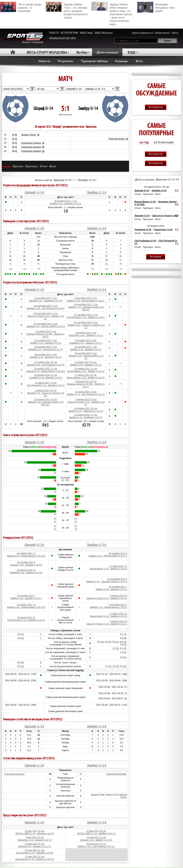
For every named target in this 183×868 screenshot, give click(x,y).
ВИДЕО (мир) (86, 33)
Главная (13, 52)
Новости (44, 61)
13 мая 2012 (31, 844)
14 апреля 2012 (42, 399)
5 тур (54, 331)
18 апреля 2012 (42, 375)
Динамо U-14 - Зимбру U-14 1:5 (96, 840)
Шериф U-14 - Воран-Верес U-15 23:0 (46, 371)
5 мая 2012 (31, 837)
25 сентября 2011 (42, 324)
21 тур (103, 837)
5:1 (177, 190)
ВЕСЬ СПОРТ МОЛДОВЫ (47, 52)
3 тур (55, 314)
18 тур (166, 187)
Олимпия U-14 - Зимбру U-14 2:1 (86, 343)
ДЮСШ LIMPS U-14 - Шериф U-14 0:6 (34, 834)
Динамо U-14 (142, 216)
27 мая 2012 (31, 857)
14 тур (53, 390)
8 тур (54, 347)
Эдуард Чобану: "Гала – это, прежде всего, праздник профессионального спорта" (67, 10)
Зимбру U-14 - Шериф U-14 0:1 (66, 204)
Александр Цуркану (31, 143)
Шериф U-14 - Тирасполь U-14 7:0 (46, 349)
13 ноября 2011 (42, 369)
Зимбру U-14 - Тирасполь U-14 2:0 (86, 411)
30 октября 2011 (42, 355)
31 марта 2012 (82, 392)
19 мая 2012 (93, 837)
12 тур (54, 375)
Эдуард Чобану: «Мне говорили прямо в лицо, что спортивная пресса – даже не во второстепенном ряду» (112, 14)
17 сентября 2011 (83, 315)
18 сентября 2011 (42, 314)
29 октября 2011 (83, 353)
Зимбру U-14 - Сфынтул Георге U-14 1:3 (86, 326)
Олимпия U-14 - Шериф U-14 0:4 (46, 378)
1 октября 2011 (42, 331)
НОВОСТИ (54, 33)
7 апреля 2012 (82, 399)
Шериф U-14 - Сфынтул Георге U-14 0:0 (46, 394)
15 (126, 596)
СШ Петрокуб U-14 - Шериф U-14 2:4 (46, 385)
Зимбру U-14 (88, 109)
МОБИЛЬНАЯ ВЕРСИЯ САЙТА (63, 38)
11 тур (54, 369)
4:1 (177, 229)
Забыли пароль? (162, 33)
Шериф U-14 (43, 109)
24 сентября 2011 (83, 322)
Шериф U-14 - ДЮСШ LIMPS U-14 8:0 (46, 326)
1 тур (54, 298)
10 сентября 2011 (42, 306)
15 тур (93, 399)
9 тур (54, 355)
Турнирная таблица (94, 61)
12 (34, 570)
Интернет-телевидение (25, 38)
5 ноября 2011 (82, 362)
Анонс (7, 166)
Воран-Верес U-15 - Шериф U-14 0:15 (35, 859)
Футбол (82, 52)
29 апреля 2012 (156, 226)
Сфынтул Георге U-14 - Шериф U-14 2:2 (46, 317)
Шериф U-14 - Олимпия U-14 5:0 (46, 301)
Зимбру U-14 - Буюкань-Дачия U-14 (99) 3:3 (86, 308)
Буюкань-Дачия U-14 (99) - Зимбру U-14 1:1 (86, 385)
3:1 (177, 243)
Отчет (44, 166)
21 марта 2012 (42, 383)
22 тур (103, 844)
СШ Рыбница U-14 (145, 241)
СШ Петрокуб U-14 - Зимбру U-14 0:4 (86, 317)
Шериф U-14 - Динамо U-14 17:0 (35, 846)
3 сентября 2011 (43, 298)
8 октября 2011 (83, 340)
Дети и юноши (107, 52)
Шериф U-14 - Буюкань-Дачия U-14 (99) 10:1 (46, 403)
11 (34, 553)
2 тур (55, 306)
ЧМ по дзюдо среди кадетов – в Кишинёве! (21, 7)
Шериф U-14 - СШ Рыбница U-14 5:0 (46, 365)
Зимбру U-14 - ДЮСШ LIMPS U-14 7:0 (86, 357)
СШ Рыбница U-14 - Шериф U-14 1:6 (35, 853)
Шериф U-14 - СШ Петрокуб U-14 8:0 (46, 308)
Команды (122, 61)
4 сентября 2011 (83, 298)
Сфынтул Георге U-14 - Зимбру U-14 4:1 (86, 403)
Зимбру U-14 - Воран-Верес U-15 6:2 (86, 301)
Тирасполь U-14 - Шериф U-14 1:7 (34, 840)
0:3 (177, 215)
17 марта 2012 (82, 375)
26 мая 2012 (93, 844)
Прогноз (18, 166)
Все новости (156, 107)
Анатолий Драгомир (116, 774)
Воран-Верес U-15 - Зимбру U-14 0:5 (86, 378)
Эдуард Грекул (29, 135)
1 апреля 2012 (42, 390)
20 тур (103, 831)
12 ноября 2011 (82, 369)
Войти (175, 33)
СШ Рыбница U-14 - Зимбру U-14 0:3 (86, 371)
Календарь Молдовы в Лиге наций (156, 7)
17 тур (94, 415)
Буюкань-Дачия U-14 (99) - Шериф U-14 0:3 (46, 335)
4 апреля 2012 (82, 382)
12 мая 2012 (93, 831)
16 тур (54, 399)
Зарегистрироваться (142, 33)
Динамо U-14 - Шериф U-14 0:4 (46, 357)
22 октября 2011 (42, 347)
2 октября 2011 (83, 333)
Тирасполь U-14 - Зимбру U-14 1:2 (86, 335)
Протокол (31, 166)
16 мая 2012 (31, 831)
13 (34, 618)
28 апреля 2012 (152, 187)
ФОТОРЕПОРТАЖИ (69, 33)
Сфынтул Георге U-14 (165, 216)
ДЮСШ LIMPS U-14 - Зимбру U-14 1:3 (96, 834)
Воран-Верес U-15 (145, 202)
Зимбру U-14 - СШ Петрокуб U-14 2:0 (86, 394)
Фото (139, 61)
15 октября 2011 (62, 201)
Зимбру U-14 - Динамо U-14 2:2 (86, 365)
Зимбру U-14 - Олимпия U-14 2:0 (86, 417)
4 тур (55, 324)
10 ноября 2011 (42, 362)
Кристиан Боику (117, 139)
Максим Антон (123, 796)
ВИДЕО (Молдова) (104, 33)
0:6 (177, 204)
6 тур (94, 340)
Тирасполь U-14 (163, 230)
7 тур (74, 201)
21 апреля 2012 (82, 415)
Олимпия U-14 (143, 230)
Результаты (66, 61)
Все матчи (156, 257)
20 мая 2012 (31, 850)
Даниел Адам (98, 795)
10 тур (54, 362)
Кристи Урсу (112, 795)
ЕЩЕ (132, 52)
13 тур (53, 383)
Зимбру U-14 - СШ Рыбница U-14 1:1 (96, 846)
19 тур (41, 837)
